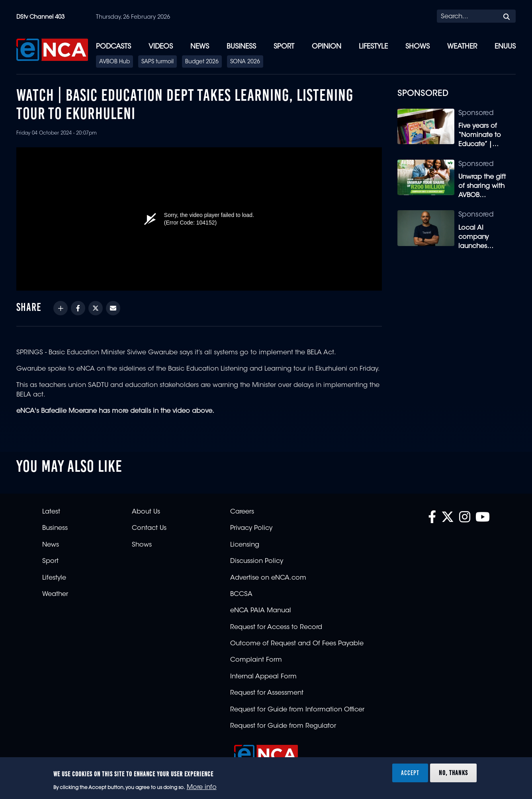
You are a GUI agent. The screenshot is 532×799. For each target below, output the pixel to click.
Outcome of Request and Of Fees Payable (297, 644)
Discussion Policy (257, 561)
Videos (161, 47)
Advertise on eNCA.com (268, 578)
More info (202, 787)
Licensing (245, 545)
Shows (418, 47)
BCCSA (241, 594)
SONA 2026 (245, 62)
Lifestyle (373, 47)
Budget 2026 (202, 62)
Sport (284, 47)
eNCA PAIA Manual (261, 611)
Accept (410, 773)
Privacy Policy (251, 528)
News (200, 47)
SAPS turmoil (157, 62)
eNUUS (505, 47)
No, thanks (453, 773)
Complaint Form (256, 660)
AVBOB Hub (114, 62)
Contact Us (149, 528)
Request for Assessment (267, 693)
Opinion (327, 47)
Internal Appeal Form (263, 677)
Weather (462, 47)
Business (241, 47)
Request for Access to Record (276, 627)
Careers (242, 512)
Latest (51, 512)
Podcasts (113, 47)
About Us (146, 512)
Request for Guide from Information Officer (297, 710)
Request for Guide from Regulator (283, 726)
